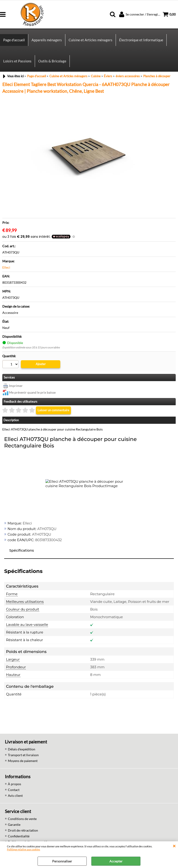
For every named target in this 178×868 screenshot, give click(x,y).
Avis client (15, 796)
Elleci (6, 267)
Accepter (116, 861)
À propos (14, 784)
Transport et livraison (23, 755)
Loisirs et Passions (17, 61)
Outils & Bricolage (52, 61)
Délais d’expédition (22, 749)
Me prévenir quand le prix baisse (32, 392)
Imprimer (16, 386)
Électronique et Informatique (141, 40)
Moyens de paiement (23, 761)
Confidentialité (19, 836)
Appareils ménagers (47, 40)
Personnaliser (62, 861)
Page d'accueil (14, 40)
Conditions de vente (22, 819)
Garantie (14, 825)
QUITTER (174, 846)
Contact (14, 790)
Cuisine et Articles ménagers (91, 40)
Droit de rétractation (23, 830)
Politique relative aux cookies (24, 849)
